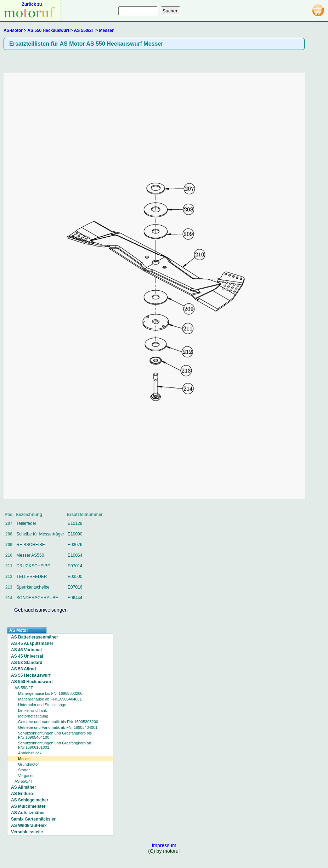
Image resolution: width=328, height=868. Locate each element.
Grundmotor (29, 764)
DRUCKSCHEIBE (33, 566)
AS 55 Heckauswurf (31, 675)
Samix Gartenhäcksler (33, 819)
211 (9, 566)
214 (9, 598)
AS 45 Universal (27, 656)
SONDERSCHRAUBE (37, 598)
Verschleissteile (27, 832)
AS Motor (19, 630)
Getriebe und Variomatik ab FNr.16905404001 (58, 727)
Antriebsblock (30, 753)
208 (9, 534)
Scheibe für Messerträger (40, 534)
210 (9, 555)
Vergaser (26, 776)
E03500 (75, 577)
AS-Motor (13, 30)
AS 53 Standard (27, 663)
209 (9, 545)
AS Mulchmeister (28, 806)
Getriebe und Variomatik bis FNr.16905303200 (58, 722)
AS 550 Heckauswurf (48, 30)
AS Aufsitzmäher (28, 813)
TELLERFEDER (32, 577)
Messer (106, 30)
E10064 (75, 555)
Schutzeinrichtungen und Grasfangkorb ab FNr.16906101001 (55, 745)
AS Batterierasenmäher (35, 637)
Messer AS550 (30, 555)
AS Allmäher (24, 787)
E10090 (75, 534)
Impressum (164, 845)
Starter (24, 770)
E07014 (75, 566)
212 (9, 577)
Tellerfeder (26, 523)
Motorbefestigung (33, 716)
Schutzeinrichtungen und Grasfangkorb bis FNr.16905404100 (55, 735)
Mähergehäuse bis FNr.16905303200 (50, 693)
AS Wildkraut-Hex (29, 826)
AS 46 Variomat (26, 650)
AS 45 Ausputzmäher (32, 643)
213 (9, 587)
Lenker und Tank (32, 710)
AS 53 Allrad (23, 669)
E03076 (75, 545)
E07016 (75, 587)
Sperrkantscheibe (33, 587)
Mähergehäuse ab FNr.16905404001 (50, 699)
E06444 (75, 598)
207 (9, 523)
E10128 (75, 523)
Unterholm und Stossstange (42, 705)
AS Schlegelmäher (30, 800)
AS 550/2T (84, 30)
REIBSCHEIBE (31, 545)
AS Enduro (22, 794)
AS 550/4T (24, 781)
